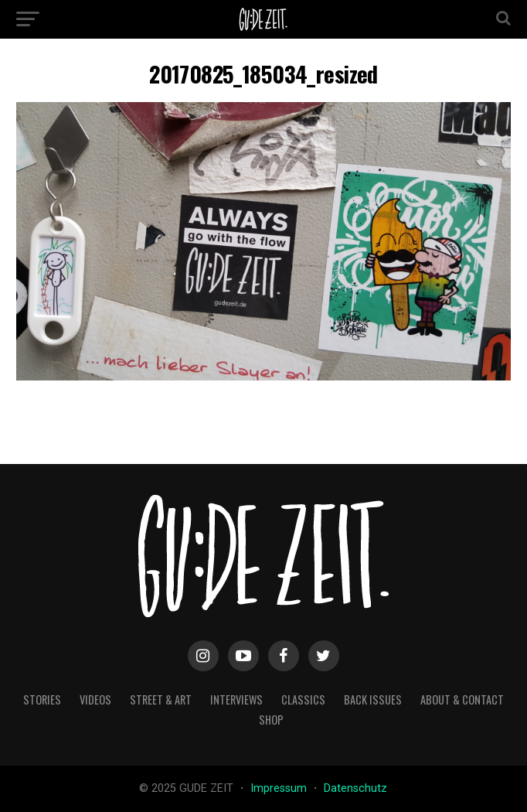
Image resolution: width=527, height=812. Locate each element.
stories (42, 699)
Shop (271, 720)
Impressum (280, 788)
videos (95, 699)
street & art (161, 699)
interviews (236, 699)
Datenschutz (355, 788)
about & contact (462, 699)
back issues (373, 699)
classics (303, 699)
